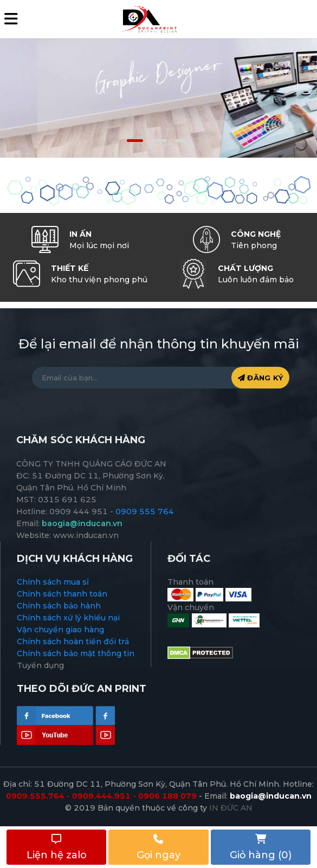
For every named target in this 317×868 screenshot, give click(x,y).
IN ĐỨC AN (231, 808)
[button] (135, 141)
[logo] (148, 18)
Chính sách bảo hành (59, 606)
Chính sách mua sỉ (53, 582)
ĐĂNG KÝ (261, 378)
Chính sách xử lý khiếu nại (68, 618)
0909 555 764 (145, 511)
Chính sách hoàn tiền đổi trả (73, 642)
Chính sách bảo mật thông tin (76, 653)
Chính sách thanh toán (62, 594)
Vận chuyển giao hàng (60, 630)
